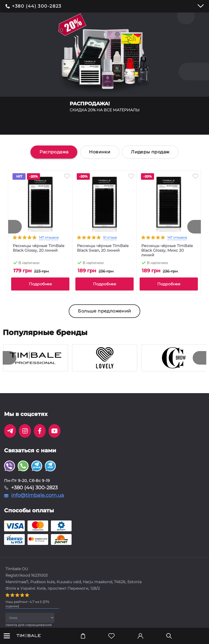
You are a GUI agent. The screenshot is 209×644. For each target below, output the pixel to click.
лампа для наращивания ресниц (29, 627)
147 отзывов (49, 237)
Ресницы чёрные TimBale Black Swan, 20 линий (103, 248)
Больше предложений (104, 311)
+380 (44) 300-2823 (37, 6)
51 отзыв (110, 237)
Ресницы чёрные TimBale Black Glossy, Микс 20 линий (167, 250)
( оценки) (27, 604)
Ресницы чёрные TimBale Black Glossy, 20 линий (39, 248)
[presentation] (15, 227)
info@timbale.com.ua (38, 495)
